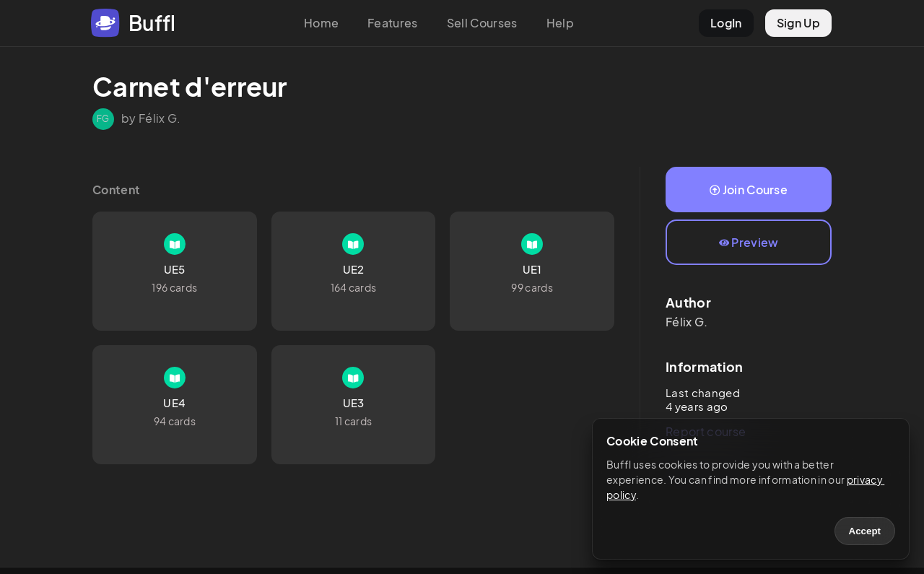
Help (560, 23)
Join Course (749, 190)
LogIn (726, 23)
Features (393, 23)
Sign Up (798, 23)
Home (321, 23)
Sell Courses (482, 23)
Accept (865, 531)
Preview (749, 242)
